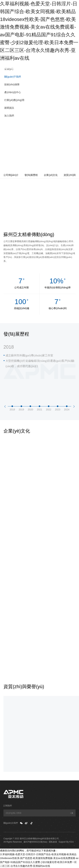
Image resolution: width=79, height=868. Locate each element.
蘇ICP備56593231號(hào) (35, 842)
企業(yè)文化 (51, 175)
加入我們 (9, 116)
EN (75, 67)
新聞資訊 (9, 108)
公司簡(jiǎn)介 (11, 175)
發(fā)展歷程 (31, 175)
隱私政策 (53, 842)
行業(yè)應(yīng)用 (14, 100)
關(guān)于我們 (13, 77)
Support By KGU (66, 842)
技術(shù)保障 (12, 84)
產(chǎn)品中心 (13, 92)
